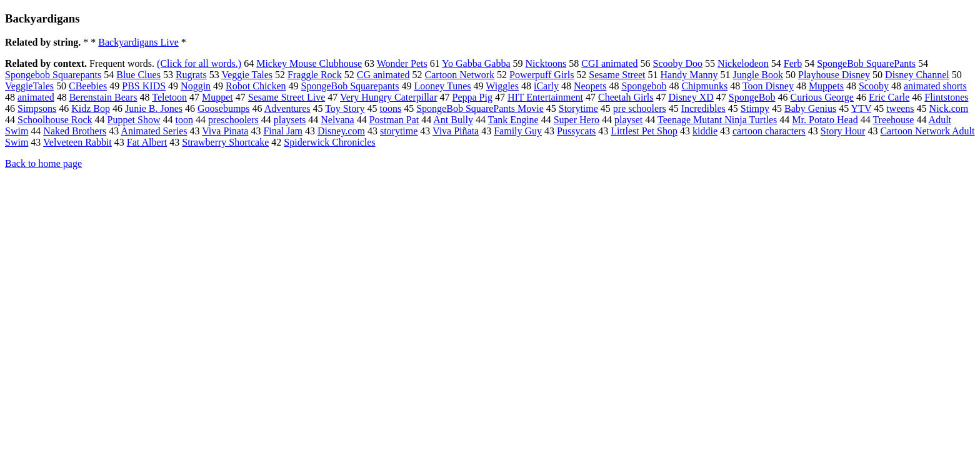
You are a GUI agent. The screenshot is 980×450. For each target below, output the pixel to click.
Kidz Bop (91, 108)
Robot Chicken (256, 86)
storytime (399, 131)
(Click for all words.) (199, 63)
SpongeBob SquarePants (866, 63)
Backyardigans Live (138, 42)
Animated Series (154, 131)
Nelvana (337, 120)
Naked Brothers (75, 131)
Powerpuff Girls (542, 75)
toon (184, 120)
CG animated (383, 75)
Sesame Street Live (287, 97)
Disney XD (691, 97)
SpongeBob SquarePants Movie (480, 108)
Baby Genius (810, 108)
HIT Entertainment (545, 97)
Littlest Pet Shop (644, 131)
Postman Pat (394, 120)
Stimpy (755, 108)
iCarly (546, 86)
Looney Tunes (442, 86)
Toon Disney (768, 86)
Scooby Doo (678, 63)
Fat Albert (147, 142)
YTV (862, 108)
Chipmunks (704, 86)
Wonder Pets (402, 63)
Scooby (874, 86)
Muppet (217, 97)
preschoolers (233, 120)
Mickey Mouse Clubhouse (309, 63)
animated (36, 97)
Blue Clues (138, 75)
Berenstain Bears (103, 97)
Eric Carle (889, 97)
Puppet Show (134, 120)
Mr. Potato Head (825, 120)
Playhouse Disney (834, 75)
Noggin (196, 86)
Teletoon (169, 97)
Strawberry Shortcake (225, 142)
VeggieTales (29, 86)
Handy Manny (689, 75)
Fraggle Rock (315, 75)
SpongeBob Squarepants (350, 86)
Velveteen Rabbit (77, 142)
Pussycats (576, 131)
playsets (290, 120)
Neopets (590, 86)
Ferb (793, 63)
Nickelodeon (743, 63)
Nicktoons (546, 63)
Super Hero (577, 120)
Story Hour (843, 131)
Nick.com (949, 108)
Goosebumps (224, 108)
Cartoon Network (460, 75)
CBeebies (88, 86)
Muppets (826, 86)
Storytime (578, 108)
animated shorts (935, 86)
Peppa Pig (472, 97)
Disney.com (341, 131)
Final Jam (283, 131)
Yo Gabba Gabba (476, 63)
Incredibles (703, 108)
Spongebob (644, 86)
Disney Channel (917, 75)
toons (391, 108)
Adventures (287, 108)
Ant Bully (453, 120)
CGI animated (609, 63)
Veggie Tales (247, 75)
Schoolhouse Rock (55, 120)
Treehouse (893, 120)
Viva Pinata (225, 131)
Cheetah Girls (626, 97)
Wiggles (502, 86)
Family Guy (518, 131)
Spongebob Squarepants (53, 75)
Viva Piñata (456, 131)
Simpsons (37, 108)
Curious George (822, 97)
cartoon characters (769, 131)
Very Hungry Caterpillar (389, 97)
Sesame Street (617, 75)
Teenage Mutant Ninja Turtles (717, 120)
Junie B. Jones (154, 108)
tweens (900, 108)
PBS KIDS (144, 86)
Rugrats (191, 75)
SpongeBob (752, 97)
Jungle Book (758, 75)
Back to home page (43, 163)
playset (628, 120)
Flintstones (946, 97)
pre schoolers (640, 108)
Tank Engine (513, 120)
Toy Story (345, 108)
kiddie (705, 131)
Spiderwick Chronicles (329, 142)
